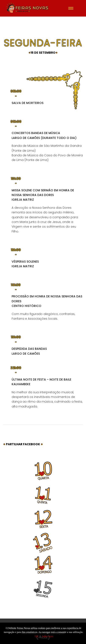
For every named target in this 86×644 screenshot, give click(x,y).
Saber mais (48, 636)
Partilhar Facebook (23, 444)
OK (37, 636)
